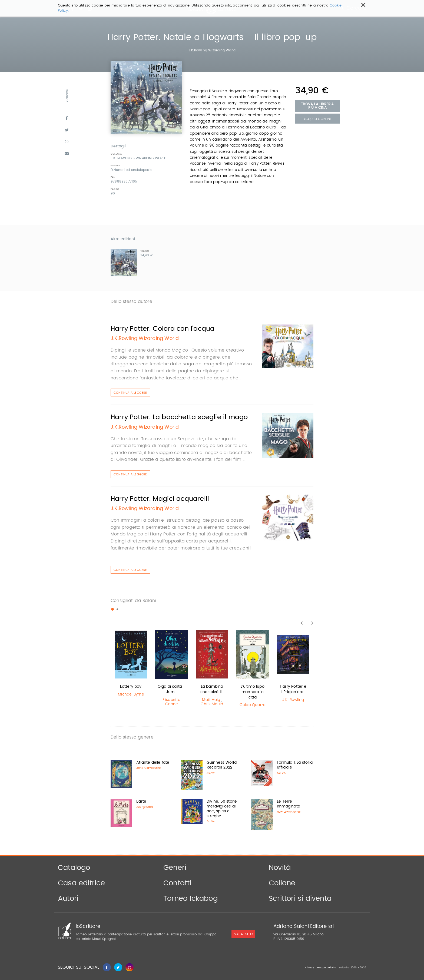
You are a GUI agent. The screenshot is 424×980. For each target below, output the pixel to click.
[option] (131, 664)
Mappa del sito (327, 968)
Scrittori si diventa (300, 899)
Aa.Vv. (211, 773)
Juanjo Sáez (145, 807)
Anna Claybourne (148, 768)
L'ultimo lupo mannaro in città (253, 692)
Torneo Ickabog (191, 899)
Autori (68, 899)
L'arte (141, 802)
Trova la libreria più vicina (317, 106)
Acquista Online (318, 119)
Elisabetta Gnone (172, 702)
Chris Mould (212, 704)
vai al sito (243, 934)
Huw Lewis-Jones (289, 812)
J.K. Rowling (293, 700)
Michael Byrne (131, 694)
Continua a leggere (130, 393)
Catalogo (74, 868)
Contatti (177, 883)
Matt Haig (211, 700)
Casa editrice (82, 883)
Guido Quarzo (253, 705)
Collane (282, 883)
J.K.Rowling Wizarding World (212, 50)
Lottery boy (131, 687)
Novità (280, 868)
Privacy (309, 968)
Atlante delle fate (153, 763)
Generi (175, 868)
